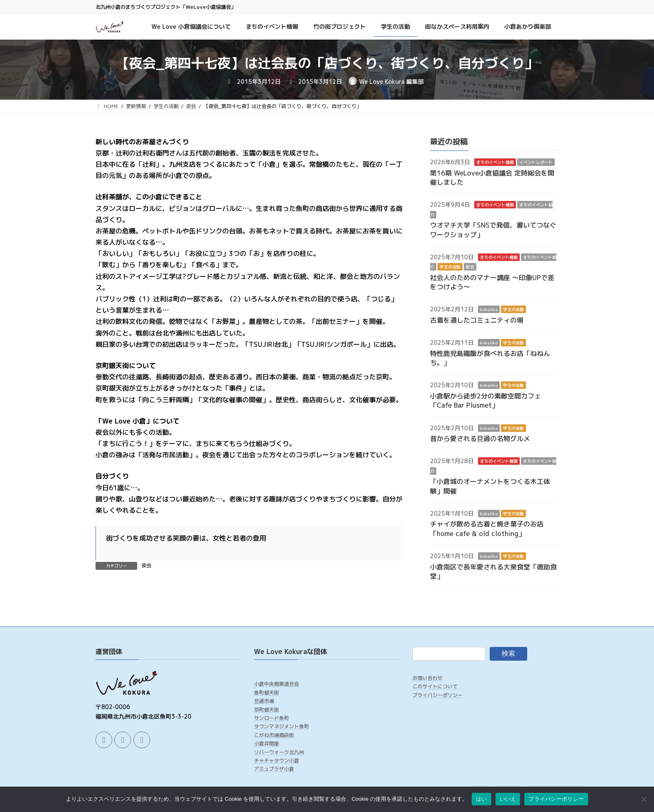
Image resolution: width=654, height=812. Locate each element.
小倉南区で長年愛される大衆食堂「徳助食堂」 (493, 571)
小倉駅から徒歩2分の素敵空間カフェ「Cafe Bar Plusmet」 (485, 400)
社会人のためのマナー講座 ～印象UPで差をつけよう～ (492, 282)
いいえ (508, 799)
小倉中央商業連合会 (277, 684)
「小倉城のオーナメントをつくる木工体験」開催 (490, 486)
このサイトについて (435, 686)
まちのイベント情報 (495, 162)
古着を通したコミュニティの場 (477, 320)
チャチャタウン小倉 (277, 761)
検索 (508, 653)
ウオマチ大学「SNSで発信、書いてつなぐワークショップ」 (493, 230)
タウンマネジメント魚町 (282, 726)
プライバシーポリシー (438, 695)
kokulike (489, 309)
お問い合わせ (428, 678)
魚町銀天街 (267, 693)
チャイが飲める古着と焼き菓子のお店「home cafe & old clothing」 (487, 529)
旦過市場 (264, 701)
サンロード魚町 (272, 718)
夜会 (146, 565)
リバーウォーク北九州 (279, 752)
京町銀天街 (267, 709)
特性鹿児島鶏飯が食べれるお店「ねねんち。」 (490, 358)
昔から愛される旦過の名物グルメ (480, 439)
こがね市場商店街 (274, 735)
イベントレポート (536, 162)
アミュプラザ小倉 (274, 769)
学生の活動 (450, 267)
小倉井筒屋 (267, 743)
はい (482, 799)
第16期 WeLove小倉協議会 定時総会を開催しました (492, 177)
